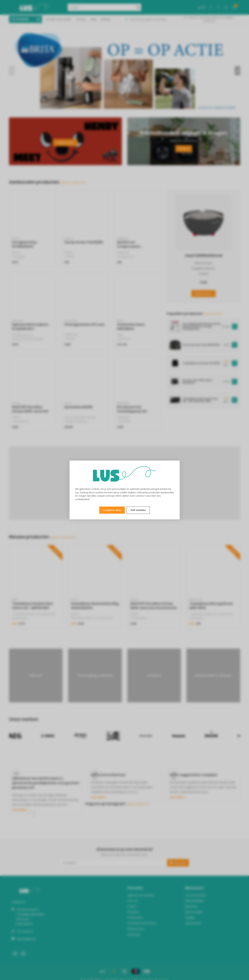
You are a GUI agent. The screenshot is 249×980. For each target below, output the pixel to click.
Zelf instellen (138, 510)
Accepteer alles (112, 510)
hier (154, 496)
